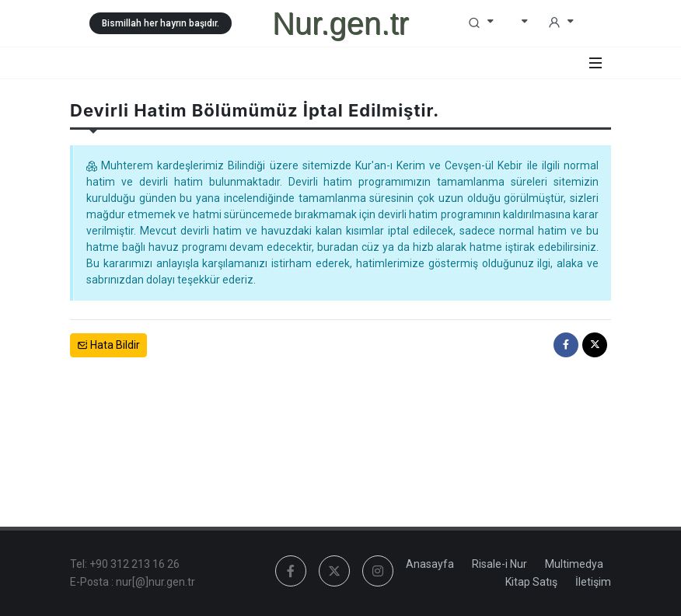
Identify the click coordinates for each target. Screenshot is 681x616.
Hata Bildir (108, 345)
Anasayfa (430, 564)
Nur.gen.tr (340, 23)
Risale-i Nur (499, 564)
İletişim (593, 582)
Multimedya (574, 564)
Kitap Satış (531, 582)
